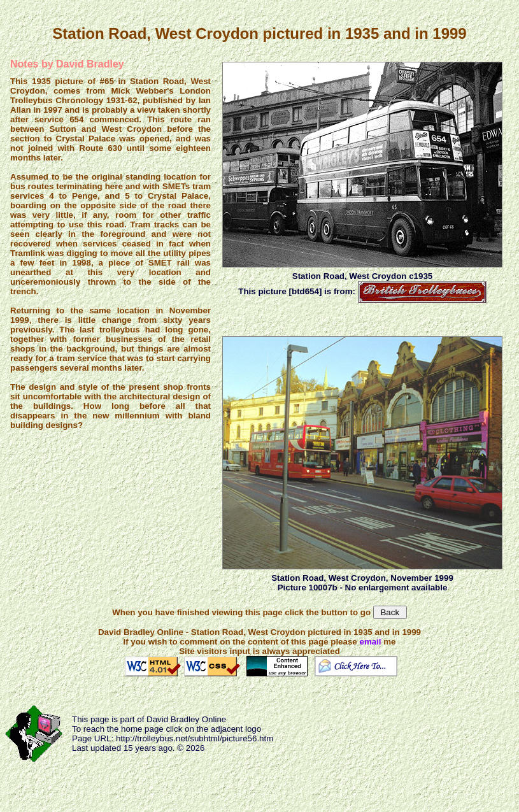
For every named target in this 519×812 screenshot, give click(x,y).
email (370, 642)
